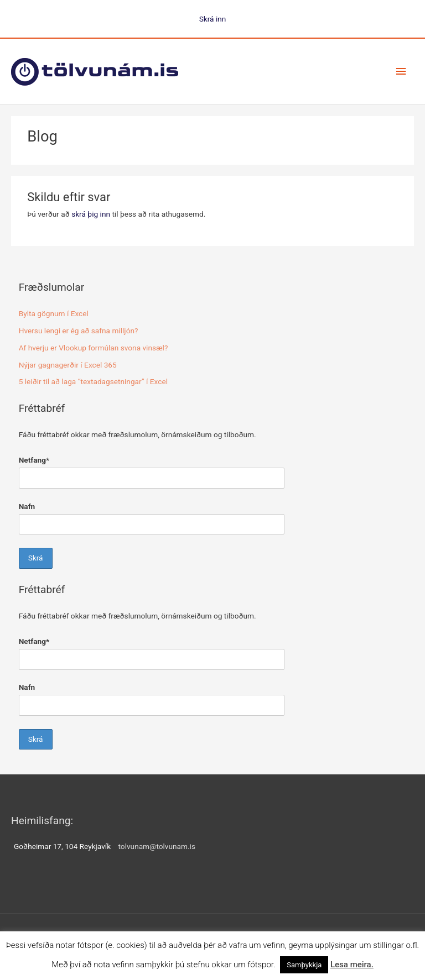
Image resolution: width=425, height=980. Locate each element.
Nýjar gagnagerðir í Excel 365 (68, 365)
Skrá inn (213, 19)
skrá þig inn (91, 214)
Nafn (27, 506)
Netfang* (34, 460)
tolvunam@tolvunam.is (157, 846)
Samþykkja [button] (304, 965)
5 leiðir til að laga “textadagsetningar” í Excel (93, 381)
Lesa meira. (352, 965)
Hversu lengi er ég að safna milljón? (79, 331)
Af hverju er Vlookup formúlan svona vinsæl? (94, 348)
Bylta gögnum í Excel (54, 313)
